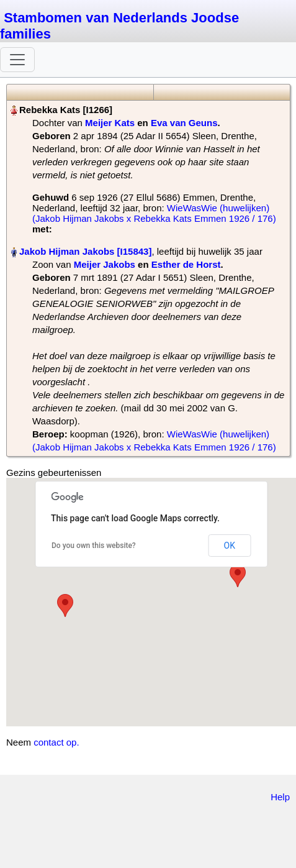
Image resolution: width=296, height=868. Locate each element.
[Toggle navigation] (17, 60)
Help (280, 797)
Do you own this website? (94, 546)
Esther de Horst (186, 264)
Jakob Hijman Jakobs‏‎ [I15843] (85, 251)
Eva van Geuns (184, 123)
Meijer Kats (110, 123)
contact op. (56, 742)
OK (230, 546)
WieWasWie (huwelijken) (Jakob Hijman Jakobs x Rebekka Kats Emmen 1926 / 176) (154, 213)
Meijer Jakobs (105, 264)
